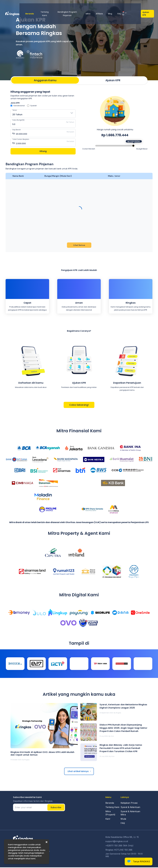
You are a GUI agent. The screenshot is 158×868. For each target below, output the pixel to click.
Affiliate (104, 5)
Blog (115, 5)
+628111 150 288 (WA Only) (119, 846)
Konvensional (19, 106)
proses (127, 311)
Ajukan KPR (147, 5)
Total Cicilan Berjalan (21, 140)
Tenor (15, 110)
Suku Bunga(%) (18, 120)
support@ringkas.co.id (117, 842)
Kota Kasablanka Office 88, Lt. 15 (122, 838)
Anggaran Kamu (45, 80)
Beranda (27, 5)
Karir (108, 819)
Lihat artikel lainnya (78, 772)
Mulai (123, 819)
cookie (31, 845)
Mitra (93, 5)
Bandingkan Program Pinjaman (70, 5)
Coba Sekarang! (79, 406)
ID (128, 5)
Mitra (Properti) (110, 814)
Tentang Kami (44, 5)
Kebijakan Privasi (129, 804)
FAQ (124, 5)
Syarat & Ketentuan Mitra (130, 814)
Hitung (43, 152)
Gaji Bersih (17, 130)
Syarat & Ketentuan (130, 808)
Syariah (34, 106)
